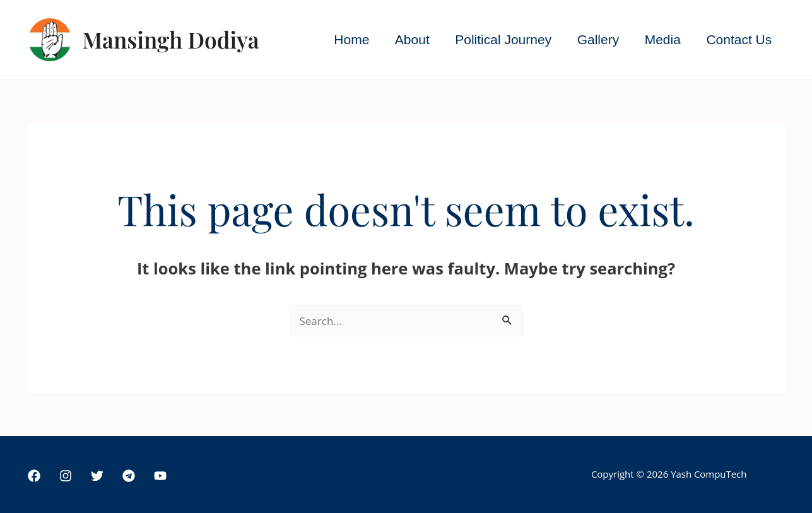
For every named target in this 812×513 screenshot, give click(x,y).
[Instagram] (66, 476)
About (408, 39)
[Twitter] (97, 476)
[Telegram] (129, 476)
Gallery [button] (596, 39)
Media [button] (661, 39)
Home (346, 39)
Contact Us (739, 39)
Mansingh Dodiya (171, 39)
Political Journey (500, 39)
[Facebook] (34, 476)
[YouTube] (160, 476)
